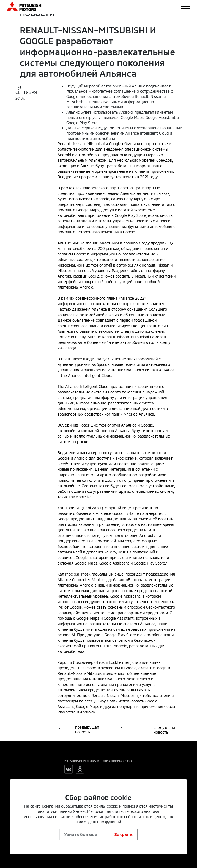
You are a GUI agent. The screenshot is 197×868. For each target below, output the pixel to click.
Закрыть (124, 834)
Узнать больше (81, 834)
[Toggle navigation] (186, 6)
